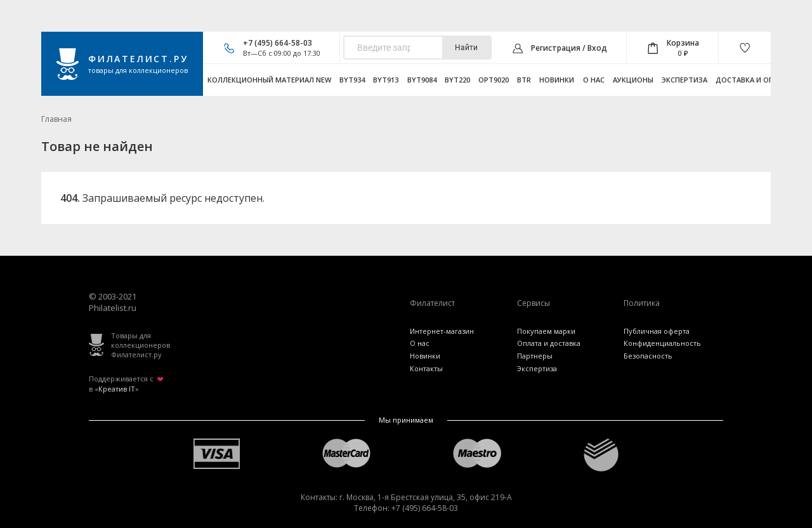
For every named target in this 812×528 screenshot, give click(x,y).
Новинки (557, 80)
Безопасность (648, 356)
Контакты (426, 368)
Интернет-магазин (442, 331)
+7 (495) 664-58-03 (278, 43)
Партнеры (535, 356)
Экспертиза (684, 80)
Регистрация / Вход (569, 48)
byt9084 (422, 80)
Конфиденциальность (662, 343)
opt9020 (494, 80)
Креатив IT (117, 389)
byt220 (457, 80)
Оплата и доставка (549, 343)
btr (524, 80)
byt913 (386, 80)
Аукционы (633, 80)
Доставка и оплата (754, 80)
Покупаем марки (546, 331)
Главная (56, 119)
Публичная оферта (657, 331)
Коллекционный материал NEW (269, 80)
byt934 (352, 80)
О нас (594, 80)
